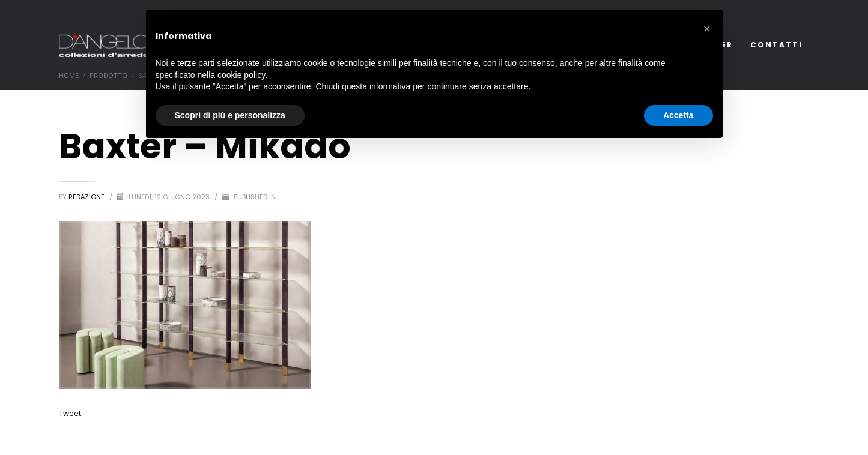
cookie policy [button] (241, 75)
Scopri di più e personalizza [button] (230, 115)
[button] (707, 29)
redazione (87, 197)
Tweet (70, 413)
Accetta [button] (678, 115)
